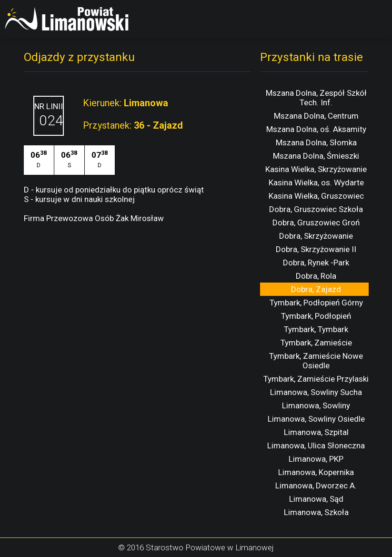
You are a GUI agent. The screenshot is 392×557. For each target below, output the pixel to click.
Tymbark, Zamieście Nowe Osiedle (316, 361)
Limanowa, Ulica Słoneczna (316, 446)
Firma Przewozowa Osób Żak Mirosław (94, 218)
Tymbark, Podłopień (316, 316)
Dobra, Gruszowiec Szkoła (316, 209)
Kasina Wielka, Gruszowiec (316, 196)
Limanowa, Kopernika (316, 472)
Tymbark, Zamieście (316, 343)
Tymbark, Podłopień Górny (316, 303)
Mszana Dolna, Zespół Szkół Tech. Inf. (316, 98)
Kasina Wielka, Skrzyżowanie (316, 169)
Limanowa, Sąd (316, 499)
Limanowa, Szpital (316, 432)
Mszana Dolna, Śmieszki (316, 156)
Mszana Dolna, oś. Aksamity (316, 129)
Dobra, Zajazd (316, 289)
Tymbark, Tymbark (316, 329)
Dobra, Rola (316, 276)
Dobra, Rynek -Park (316, 263)
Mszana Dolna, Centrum (316, 116)
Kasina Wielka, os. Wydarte (316, 182)
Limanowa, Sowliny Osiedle (316, 419)
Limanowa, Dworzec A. (316, 486)
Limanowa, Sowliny (316, 405)
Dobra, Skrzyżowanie (316, 236)
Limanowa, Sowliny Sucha (316, 392)
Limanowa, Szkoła (316, 512)
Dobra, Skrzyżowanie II (316, 249)
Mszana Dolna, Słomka (316, 142)
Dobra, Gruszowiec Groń (316, 223)
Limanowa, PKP (316, 459)
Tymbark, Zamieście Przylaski (316, 379)
